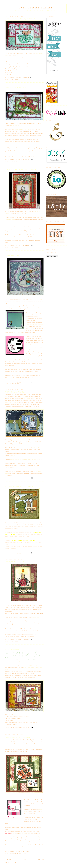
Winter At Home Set (38, 448)
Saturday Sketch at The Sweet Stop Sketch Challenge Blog (24, 459)
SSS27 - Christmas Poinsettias (15, 87)
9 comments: (26, 245)
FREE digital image (10, 219)
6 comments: (26, 382)
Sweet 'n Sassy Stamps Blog (12, 402)
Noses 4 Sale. (12, 301)
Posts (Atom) (15, 863)
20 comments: (27, 852)
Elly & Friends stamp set (16, 540)
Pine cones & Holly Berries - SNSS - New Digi (21, 170)
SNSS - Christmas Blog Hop (15, 392)
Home (25, 859)
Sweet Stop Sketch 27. (17, 125)
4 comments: (26, 160)
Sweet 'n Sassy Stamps (37, 299)
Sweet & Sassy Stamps (35, 133)
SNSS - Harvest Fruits (13, 649)
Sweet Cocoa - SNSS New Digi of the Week (20, 19)
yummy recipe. (17, 662)
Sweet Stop (36, 617)
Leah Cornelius (27, 399)
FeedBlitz (55, 258)
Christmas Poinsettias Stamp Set (21, 129)
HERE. (14, 456)
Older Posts (41, 859)
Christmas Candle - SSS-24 (14, 562)
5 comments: (26, 639)
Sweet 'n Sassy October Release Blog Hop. (20, 737)
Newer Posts (8, 859)
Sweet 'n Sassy (14, 79)
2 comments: (26, 78)
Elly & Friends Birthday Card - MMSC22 (19, 487)
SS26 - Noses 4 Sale (12, 255)
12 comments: (26, 478)
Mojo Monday (14, 853)
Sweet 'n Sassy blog (35, 837)
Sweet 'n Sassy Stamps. (31, 540)
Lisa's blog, (23, 397)
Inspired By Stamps (36, 8)
